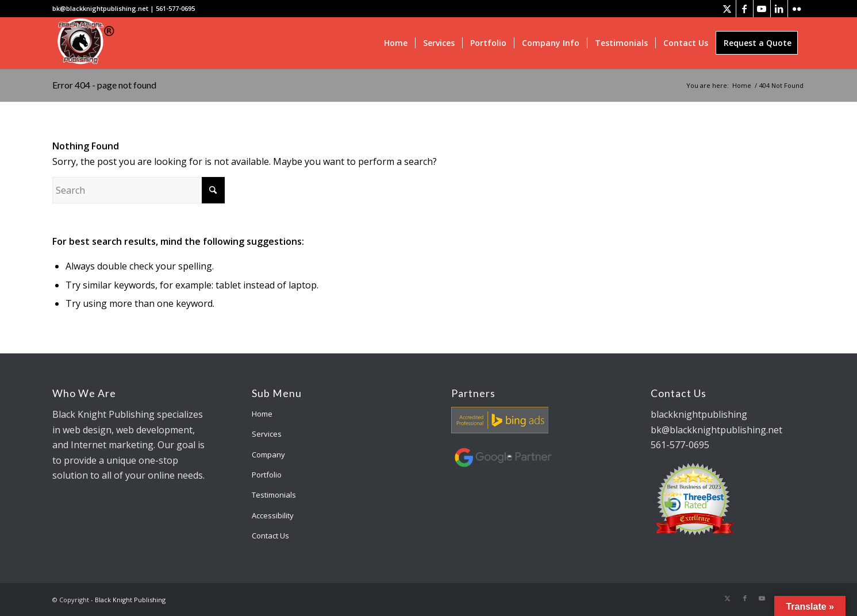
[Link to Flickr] (797, 9)
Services (267, 434)
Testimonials (274, 495)
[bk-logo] (84, 43)
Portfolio (267, 475)
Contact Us (270, 536)
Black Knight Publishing (130, 600)
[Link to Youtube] (762, 9)
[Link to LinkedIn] (779, 9)
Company (268, 455)
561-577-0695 (175, 8)
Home (262, 414)
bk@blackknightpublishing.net (100, 8)
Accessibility (273, 515)
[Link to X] (727, 9)
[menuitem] (396, 43)
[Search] (139, 190)
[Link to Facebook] (745, 9)
